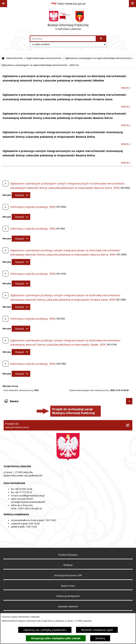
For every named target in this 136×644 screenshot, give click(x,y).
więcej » (126, 88)
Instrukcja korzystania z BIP (68, 575)
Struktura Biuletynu (68, 555)
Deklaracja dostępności (68, 596)
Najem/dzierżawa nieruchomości (44, 58)
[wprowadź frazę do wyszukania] (63, 39)
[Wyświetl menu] (132, 4)
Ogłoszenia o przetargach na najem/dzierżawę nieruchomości (98, 58)
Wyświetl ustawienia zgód (97, 630)
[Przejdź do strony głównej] (68, 21)
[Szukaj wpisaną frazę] (101, 39)
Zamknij (100, 638)
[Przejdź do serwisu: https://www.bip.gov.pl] (68, 4)
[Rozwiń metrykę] (21, 195)
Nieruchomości (15, 58)
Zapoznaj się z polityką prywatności (45, 630)
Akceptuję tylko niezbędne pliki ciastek (56, 638)
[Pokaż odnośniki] (4, 4)
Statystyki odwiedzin (68, 606)
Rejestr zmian (68, 586)
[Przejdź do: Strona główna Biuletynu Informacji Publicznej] (3, 58)
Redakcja (68, 565)
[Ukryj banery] (129, 401)
